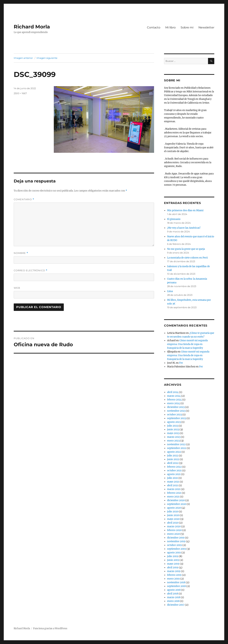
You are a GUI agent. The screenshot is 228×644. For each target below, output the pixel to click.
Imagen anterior (23, 58)
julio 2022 (173, 456)
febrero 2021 (174, 493)
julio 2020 (173, 512)
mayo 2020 (173, 519)
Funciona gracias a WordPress (50, 628)
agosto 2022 (174, 452)
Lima (170, 291)
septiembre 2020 (177, 504)
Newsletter (206, 27)
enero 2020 (173, 534)
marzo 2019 (174, 571)
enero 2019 (173, 579)
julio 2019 (173, 556)
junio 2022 (173, 459)
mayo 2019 (173, 564)
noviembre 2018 (176, 582)
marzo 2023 (174, 437)
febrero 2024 (174, 400)
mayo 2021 (173, 482)
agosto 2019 (174, 553)
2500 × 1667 (20, 93)
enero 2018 (173, 601)
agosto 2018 (174, 590)
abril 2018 (173, 594)
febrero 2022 (174, 467)
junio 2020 (173, 515)
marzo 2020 (174, 526)
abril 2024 (173, 392)
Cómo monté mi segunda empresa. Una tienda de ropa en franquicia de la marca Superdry (187, 344)
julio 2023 (173, 426)
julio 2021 (173, 478)
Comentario (24, 199)
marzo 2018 (174, 597)
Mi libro (170, 27)
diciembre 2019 (176, 538)
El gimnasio (174, 219)
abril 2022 (173, 463)
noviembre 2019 (176, 541)
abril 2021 (173, 485)
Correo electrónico (31, 270)
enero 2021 (173, 497)
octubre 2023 (174, 415)
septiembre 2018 (176, 586)
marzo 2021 (174, 489)
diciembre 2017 (176, 605)
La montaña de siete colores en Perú (187, 258)
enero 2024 (173, 403)
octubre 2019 (174, 545)
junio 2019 (173, 560)
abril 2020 (173, 523)
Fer (181, 363)
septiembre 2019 (177, 549)
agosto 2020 (174, 508)
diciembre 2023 (176, 407)
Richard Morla (32, 27)
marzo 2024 (174, 396)
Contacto (154, 27)
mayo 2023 (173, 433)
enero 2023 (173, 441)
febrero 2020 (174, 530)
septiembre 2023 (177, 418)
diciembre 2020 (176, 500)
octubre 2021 (174, 471)
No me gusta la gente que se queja (186, 249)
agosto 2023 (174, 422)
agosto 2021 (174, 474)
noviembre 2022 (176, 444)
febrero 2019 (174, 575)
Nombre (21, 253)
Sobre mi (187, 27)
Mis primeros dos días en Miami (185, 210)
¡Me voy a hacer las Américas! (184, 228)
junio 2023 (173, 429)
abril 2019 (173, 568)
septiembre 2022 (177, 448)
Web (17, 288)
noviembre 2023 (176, 411)
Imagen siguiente (47, 58)
